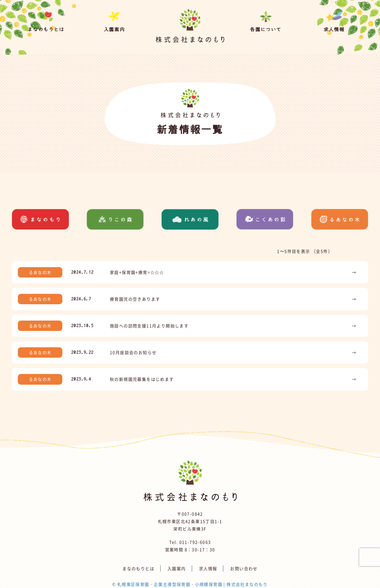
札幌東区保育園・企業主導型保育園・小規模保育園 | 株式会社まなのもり (193, 584)
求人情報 (208, 568)
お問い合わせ (244, 568)
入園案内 (177, 568)
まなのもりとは (138, 568)
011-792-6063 (195, 542)
